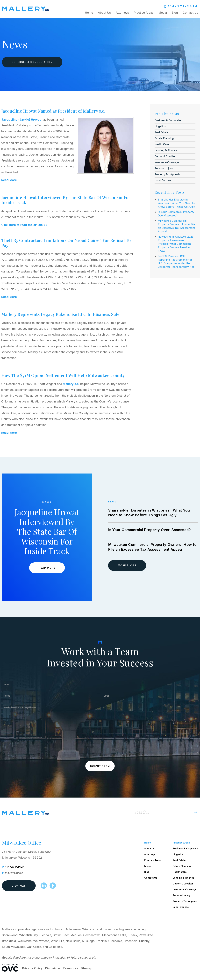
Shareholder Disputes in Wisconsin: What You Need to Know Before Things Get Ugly (176, 203)
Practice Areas (144, 13)
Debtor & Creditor (165, 156)
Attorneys (122, 13)
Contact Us (190, 13)
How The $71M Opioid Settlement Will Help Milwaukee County (63, 375)
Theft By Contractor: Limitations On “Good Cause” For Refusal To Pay (66, 243)
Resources (70, 968)
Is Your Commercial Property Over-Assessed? (149, 530)
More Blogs (127, 565)
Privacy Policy (32, 968)
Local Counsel (163, 180)
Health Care (162, 144)
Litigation (160, 126)
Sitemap (86, 968)
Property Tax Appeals (167, 174)
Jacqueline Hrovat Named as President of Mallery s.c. (53, 111)
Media (163, 13)
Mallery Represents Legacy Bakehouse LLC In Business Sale (60, 314)
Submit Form (100, 766)
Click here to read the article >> (24, 225)
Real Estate (161, 132)
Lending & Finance (166, 150)
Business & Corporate (168, 120)
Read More (9, 180)
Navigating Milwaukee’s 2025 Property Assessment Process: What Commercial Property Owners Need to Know (176, 244)
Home (89, 13)
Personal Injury (164, 168)
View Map (19, 886)
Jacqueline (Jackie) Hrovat (21, 120)
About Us (104, 13)
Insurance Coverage (167, 162)
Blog (175, 13)
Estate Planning (164, 138)
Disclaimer (53, 968)
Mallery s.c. (71, 384)
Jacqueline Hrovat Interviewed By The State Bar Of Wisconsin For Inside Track (66, 200)
